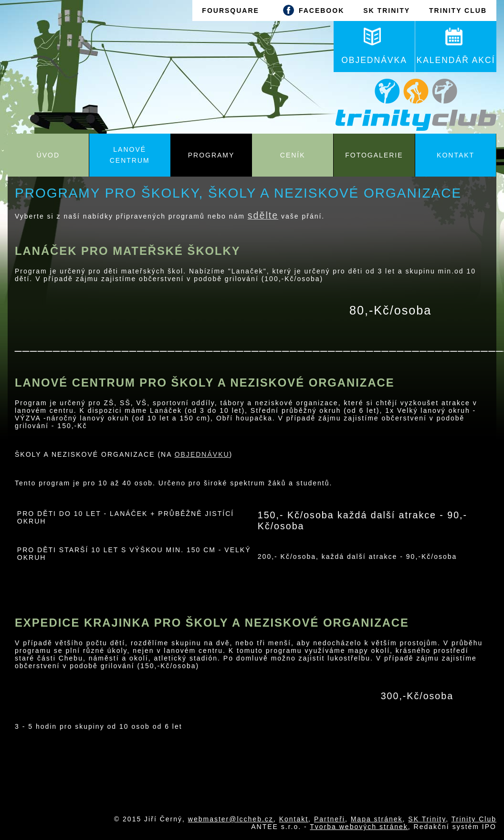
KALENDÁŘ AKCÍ (456, 46)
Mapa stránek (377, 819)
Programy (211, 155)
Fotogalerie (374, 155)
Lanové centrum (130, 155)
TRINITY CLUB (458, 10)
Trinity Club (474, 819)
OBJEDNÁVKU (202, 454)
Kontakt (456, 155)
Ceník (293, 155)
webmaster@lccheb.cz (231, 819)
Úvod (48, 155)
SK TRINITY (387, 10)
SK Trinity (427, 819)
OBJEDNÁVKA (374, 46)
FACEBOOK (311, 10)
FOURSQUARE (231, 10)
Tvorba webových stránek (359, 827)
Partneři (330, 819)
